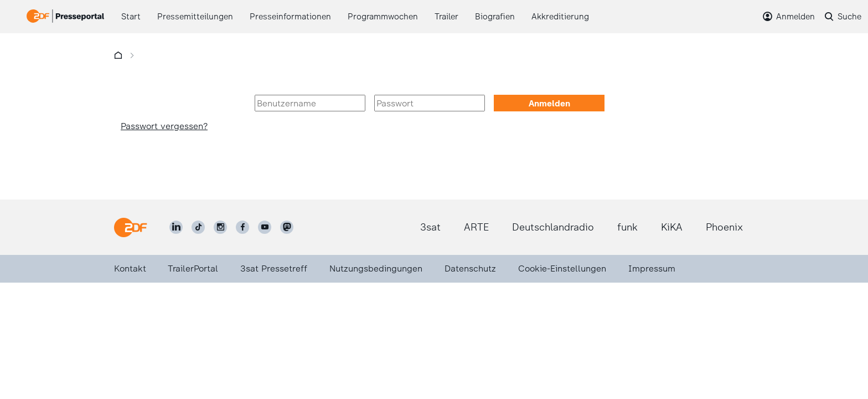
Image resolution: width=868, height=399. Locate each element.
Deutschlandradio (553, 227)
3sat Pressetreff (274, 268)
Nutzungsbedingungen (376, 268)
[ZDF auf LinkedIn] (176, 227)
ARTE (476, 227)
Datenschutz (470, 268)
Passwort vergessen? (164, 126)
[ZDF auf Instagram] (220, 227)
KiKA (672, 227)
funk (627, 227)
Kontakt (130, 268)
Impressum (652, 268)
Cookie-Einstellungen (562, 268)
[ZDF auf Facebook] (242, 227)
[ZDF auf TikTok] (198, 227)
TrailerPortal (193, 268)
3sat (430, 227)
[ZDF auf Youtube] (265, 227)
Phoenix (724, 227)
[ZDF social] (287, 227)
